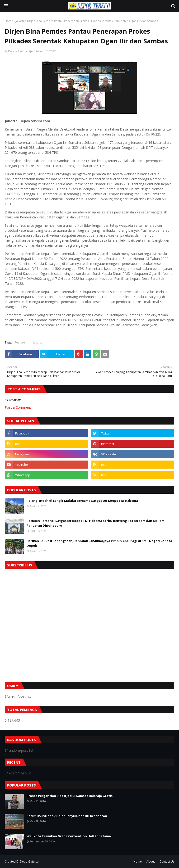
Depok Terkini (17, 51)
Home (9, 21)
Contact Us (167, 861)
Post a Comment (18, 407)
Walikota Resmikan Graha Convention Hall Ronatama (69, 836)
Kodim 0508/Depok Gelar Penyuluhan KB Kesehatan (67, 816)
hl (29, 342)
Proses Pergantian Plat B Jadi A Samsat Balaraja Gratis (70, 796)
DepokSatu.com (31, 861)
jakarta (20, 21)
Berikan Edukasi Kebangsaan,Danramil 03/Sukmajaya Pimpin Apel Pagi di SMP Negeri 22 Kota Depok (99, 543)
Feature (20, 342)
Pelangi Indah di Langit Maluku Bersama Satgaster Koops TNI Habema (82, 501)
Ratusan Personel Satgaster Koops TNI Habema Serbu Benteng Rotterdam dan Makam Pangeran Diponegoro (95, 523)
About (151, 861)
